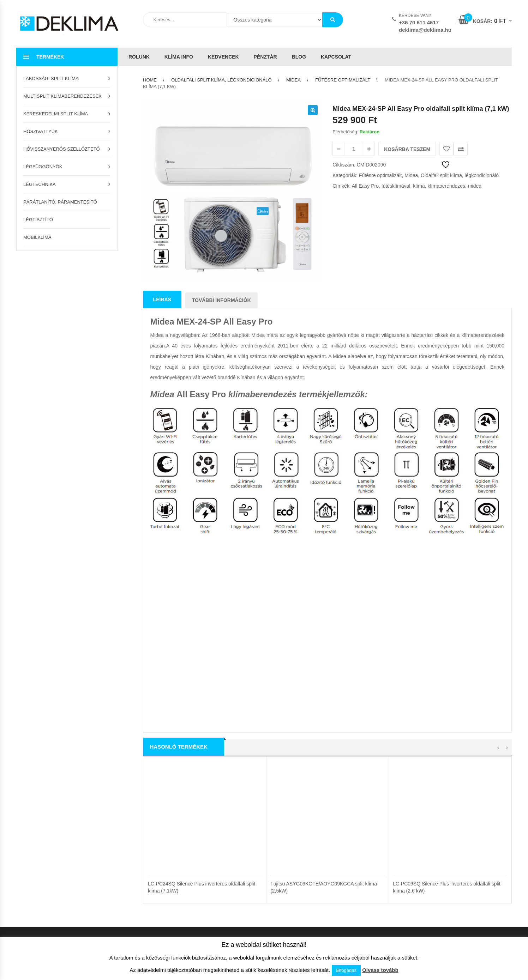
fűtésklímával (396, 186)
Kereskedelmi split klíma (56, 114)
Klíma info (179, 57)
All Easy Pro (365, 186)
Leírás (162, 300)
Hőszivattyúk (41, 131)
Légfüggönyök (43, 167)
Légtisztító (38, 220)
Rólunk (139, 57)
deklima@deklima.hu (425, 30)
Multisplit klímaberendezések (62, 96)
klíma (419, 186)
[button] (313, 110)
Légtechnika (40, 184)
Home (150, 80)
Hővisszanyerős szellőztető (62, 149)
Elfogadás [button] (346, 970)
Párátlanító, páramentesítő (60, 202)
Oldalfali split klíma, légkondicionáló (221, 80)
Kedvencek (223, 57)
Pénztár (265, 57)
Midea (293, 80)
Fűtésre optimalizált (343, 80)
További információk (221, 300)
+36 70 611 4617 (419, 22)
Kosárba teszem (407, 149)
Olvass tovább (380, 970)
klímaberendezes (446, 186)
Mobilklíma (37, 237)
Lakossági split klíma (51, 78)
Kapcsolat (336, 57)
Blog (299, 57)
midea (475, 186)
